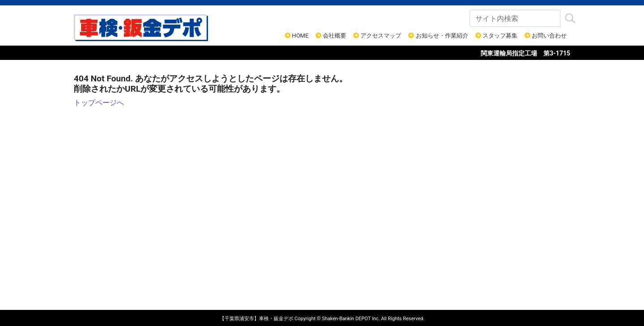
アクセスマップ (377, 36)
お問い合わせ (546, 36)
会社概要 (331, 36)
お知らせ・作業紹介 (438, 36)
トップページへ (99, 103)
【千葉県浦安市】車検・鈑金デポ (256, 319)
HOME (297, 36)
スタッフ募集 (496, 36)
